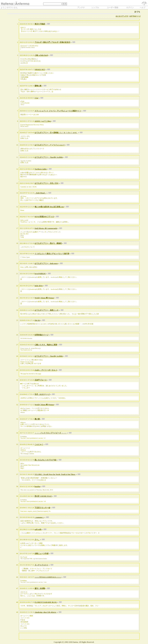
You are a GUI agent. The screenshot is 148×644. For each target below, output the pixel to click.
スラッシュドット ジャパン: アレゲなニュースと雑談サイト (58, 111)
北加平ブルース (41, 380)
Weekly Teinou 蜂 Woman (44, 298)
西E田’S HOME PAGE (43, 496)
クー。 (37, 540)
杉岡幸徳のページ (41, 335)
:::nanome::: (39, 517)
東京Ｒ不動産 (40, 24)
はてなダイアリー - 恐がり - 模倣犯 (48, 243)
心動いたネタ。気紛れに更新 (46, 345)
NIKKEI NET (40, 69)
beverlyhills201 (40, 274)
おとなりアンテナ (122, 16)
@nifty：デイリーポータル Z (46, 370)
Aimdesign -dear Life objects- (45, 612)
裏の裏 (37, 419)
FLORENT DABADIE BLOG (46, 602)
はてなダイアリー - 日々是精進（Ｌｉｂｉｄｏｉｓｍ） (56, 133)
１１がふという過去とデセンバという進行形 (52, 254)
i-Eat (36, 98)
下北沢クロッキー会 (42, 508)
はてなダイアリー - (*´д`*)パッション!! (50, 145)
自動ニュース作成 (41, 553)
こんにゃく (39, 444)
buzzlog (37, 486)
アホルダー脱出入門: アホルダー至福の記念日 (52, 42)
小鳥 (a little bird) (41, 55)
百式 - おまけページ (42, 394)
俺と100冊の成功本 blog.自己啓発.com (49, 207)
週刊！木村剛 (40, 588)
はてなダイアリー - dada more (46, 263)
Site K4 (37, 320)
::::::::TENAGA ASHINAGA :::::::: (48, 577)
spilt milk (38, 529)
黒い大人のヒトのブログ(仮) (46, 460)
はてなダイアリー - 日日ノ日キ (47, 183)
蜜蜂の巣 (38, 86)
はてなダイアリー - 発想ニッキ (47, 310)
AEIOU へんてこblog (43, 121)
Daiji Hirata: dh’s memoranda (46, 228)
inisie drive (39, 286)
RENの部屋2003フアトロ (44, 217)
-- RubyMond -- (40, 193)
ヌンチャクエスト (41, 565)
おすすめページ (135, 16)
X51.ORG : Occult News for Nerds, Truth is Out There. (55, 474)
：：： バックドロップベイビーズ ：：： (51, 433)
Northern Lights (41, 169)
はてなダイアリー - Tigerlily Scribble (49, 157)
